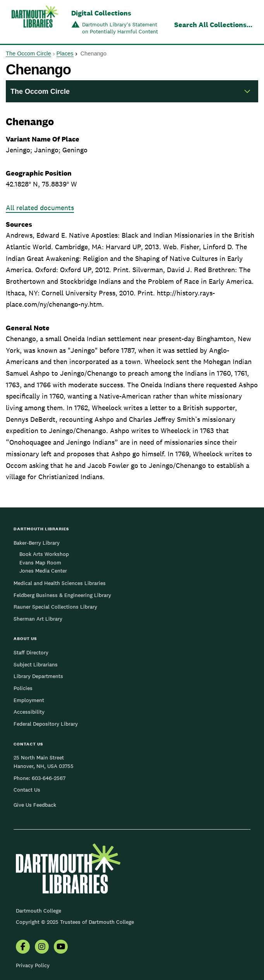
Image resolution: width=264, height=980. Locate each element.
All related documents (40, 208)
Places (65, 53)
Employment (29, 700)
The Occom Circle (28, 53)
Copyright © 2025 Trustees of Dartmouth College (75, 922)
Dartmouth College (39, 911)
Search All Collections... (213, 25)
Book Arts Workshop (44, 554)
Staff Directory (31, 652)
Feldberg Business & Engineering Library (62, 595)
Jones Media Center (43, 571)
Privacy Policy (33, 965)
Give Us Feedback (35, 805)
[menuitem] (23, 947)
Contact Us (27, 790)
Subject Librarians (36, 664)
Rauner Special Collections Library (55, 607)
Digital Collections (101, 13)
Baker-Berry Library (37, 543)
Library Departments (38, 676)
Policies (23, 688)
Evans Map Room (40, 562)
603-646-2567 (49, 778)
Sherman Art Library (38, 619)
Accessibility (29, 712)
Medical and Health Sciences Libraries (60, 583)
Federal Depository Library (46, 724)
